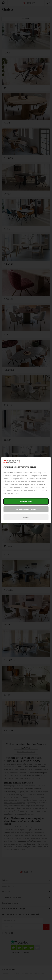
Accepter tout (26, 501)
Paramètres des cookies (26, 509)
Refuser (26, 517)
